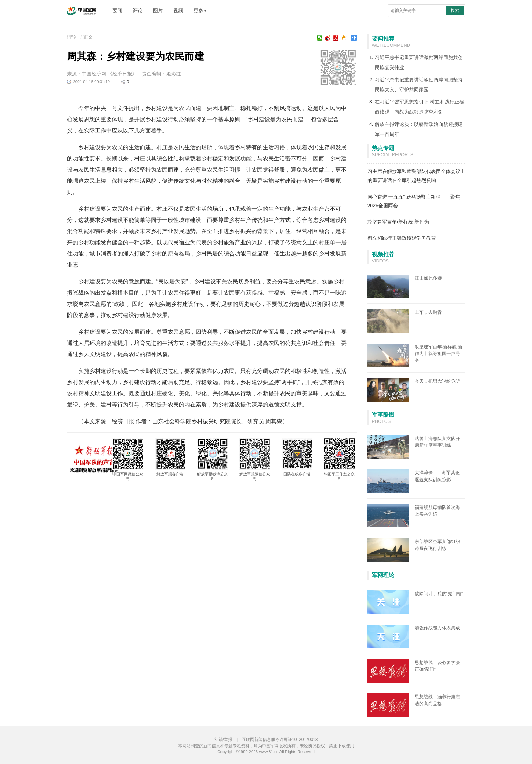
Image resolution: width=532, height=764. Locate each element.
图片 (158, 10)
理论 (72, 37)
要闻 (117, 10)
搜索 (455, 10)
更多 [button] (200, 10)
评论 (138, 10)
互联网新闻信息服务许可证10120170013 (280, 740)
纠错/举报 (223, 740)
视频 (178, 10)
